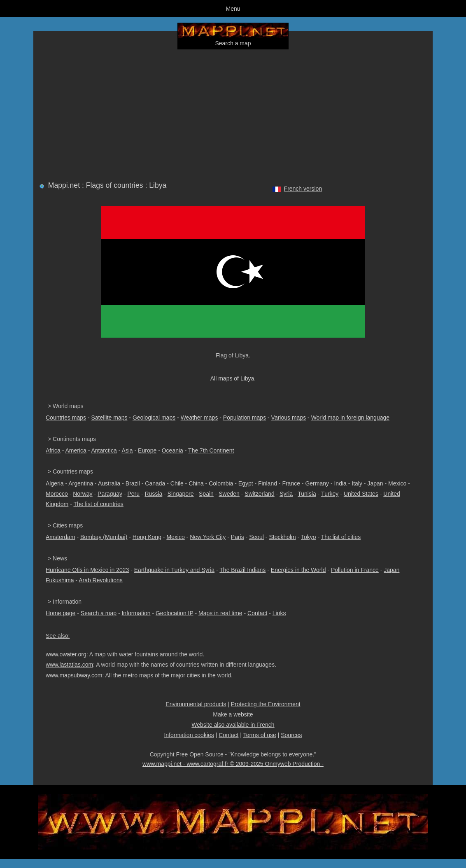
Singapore (181, 494)
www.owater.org (66, 654)
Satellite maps (110, 418)
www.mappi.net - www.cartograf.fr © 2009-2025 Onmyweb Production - (233, 764)
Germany (317, 483)
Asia (127, 450)
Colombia (221, 483)
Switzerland (259, 494)
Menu (233, 9)
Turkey (330, 494)
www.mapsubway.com (74, 675)
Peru (133, 494)
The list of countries (98, 504)
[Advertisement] (233, 114)
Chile (177, 483)
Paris (238, 537)
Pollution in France (355, 570)
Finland (268, 483)
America (76, 450)
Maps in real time (220, 613)
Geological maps (154, 418)
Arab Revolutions (101, 580)
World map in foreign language (350, 418)
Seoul (256, 537)
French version (303, 189)
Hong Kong (147, 537)
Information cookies (189, 735)
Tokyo (309, 537)
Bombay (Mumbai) (104, 537)
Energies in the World (298, 570)
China (196, 483)
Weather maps (199, 418)
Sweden (229, 494)
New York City (208, 537)
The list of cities (341, 537)
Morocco (57, 494)
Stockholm (282, 537)
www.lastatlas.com (69, 665)
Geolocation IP (175, 613)
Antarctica (104, 450)
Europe (147, 450)
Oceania (172, 450)
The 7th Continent (211, 450)
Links (279, 613)
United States (361, 494)
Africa (53, 450)
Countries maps (66, 418)
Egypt (246, 483)
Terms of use (260, 735)
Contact (257, 613)
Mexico (397, 483)
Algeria (55, 483)
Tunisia (307, 494)
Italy (357, 483)
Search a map (233, 43)
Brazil (133, 483)
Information (136, 613)
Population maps (245, 418)
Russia (153, 494)
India (340, 483)
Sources (291, 735)
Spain (206, 494)
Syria (286, 494)
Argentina (81, 483)
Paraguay (110, 494)
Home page (61, 613)
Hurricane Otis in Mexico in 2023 (87, 570)
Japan (375, 483)
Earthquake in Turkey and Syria (174, 570)
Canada (155, 483)
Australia (109, 483)
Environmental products (196, 704)
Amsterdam (61, 537)
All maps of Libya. (233, 378)
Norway (83, 494)
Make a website (233, 714)
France (291, 483)
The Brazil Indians (242, 570)
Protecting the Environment (266, 704)
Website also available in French (233, 725)
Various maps (289, 418)
